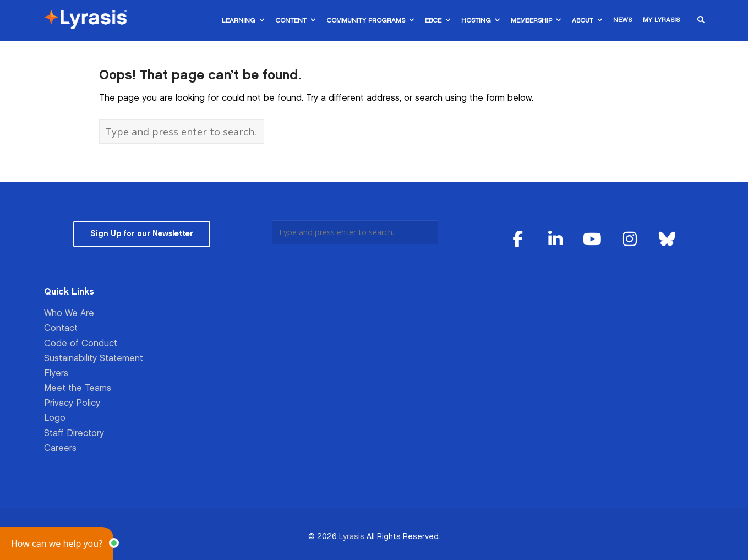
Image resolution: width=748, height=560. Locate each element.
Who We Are (69, 314)
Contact (61, 328)
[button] (57, 543)
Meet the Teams (78, 388)
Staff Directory (74, 434)
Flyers (56, 374)
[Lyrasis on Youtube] (593, 240)
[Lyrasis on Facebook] (518, 240)
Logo (55, 418)
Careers (60, 448)
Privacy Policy (72, 403)
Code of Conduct (81, 344)
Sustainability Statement (94, 359)
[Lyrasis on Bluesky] (667, 240)
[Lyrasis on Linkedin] (555, 240)
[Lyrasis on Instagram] (630, 240)
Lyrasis (352, 537)
